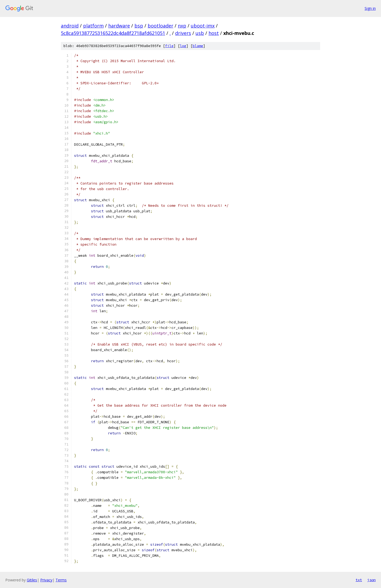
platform (93, 26)
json (371, 580)
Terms (61, 580)
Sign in (370, 8)
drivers (183, 33)
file (169, 46)
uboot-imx (203, 26)
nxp (182, 26)
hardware (119, 26)
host (214, 33)
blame (198, 46)
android (70, 26)
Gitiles (32, 580)
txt (359, 580)
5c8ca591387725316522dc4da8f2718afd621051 (113, 33)
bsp (139, 26)
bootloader (160, 26)
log (183, 46)
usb (200, 33)
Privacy (46, 580)
